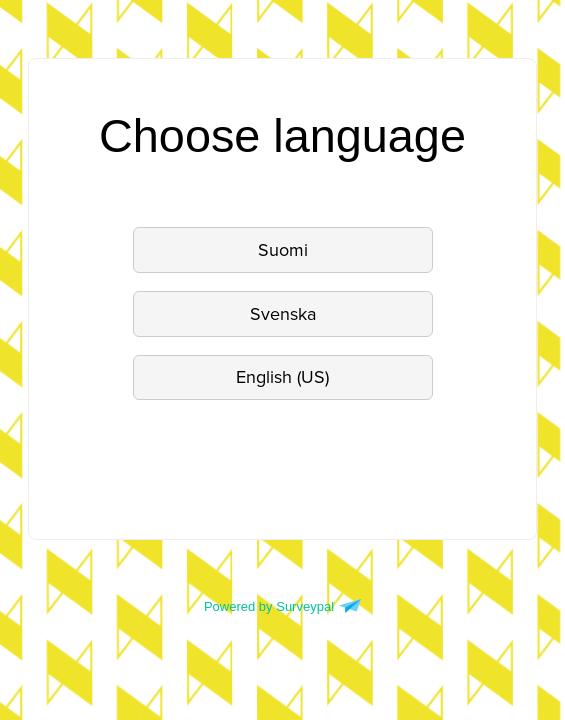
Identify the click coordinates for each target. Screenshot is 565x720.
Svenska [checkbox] (283, 314)
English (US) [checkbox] (282, 377)
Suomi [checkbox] (283, 250)
